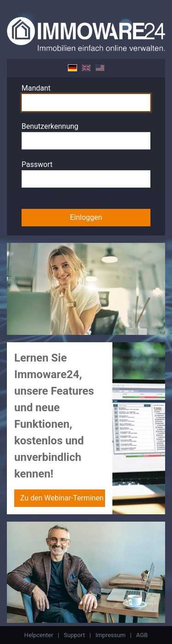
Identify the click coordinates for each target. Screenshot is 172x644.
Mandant (36, 88)
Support (74, 635)
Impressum (110, 635)
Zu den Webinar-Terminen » (63, 498)
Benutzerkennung (50, 126)
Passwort (37, 164)
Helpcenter (39, 635)
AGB (142, 635)
